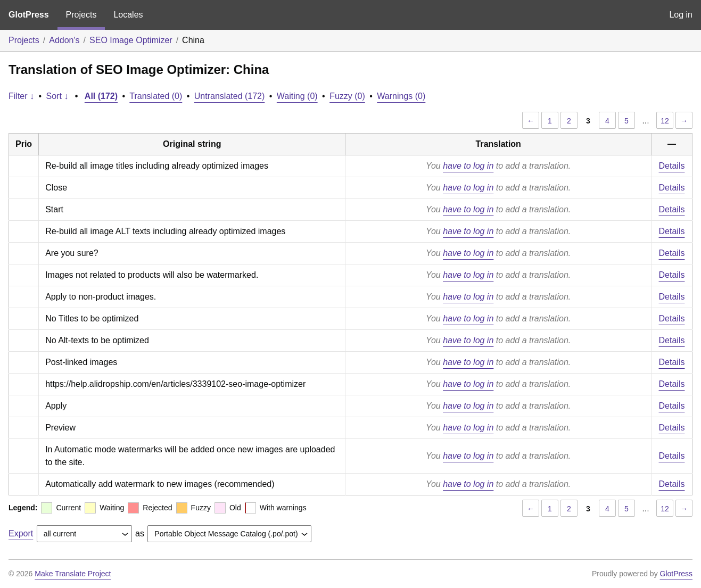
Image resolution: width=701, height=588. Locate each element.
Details (672, 166)
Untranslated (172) (230, 96)
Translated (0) (156, 96)
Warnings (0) (401, 96)
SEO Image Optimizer (131, 40)
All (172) (101, 96)
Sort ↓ (57, 96)
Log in (681, 15)
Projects (81, 15)
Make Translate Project (73, 574)
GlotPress (29, 15)
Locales (128, 15)
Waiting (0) (297, 96)
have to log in (468, 166)
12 (665, 121)
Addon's (64, 40)
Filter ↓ (21, 96)
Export (21, 533)
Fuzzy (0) (347, 96)
